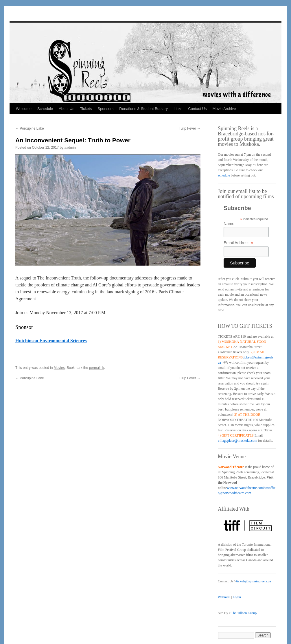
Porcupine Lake (30, 128)
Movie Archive (224, 109)
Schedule (45, 109)
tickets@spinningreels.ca (253, 581)
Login (237, 597)
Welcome (24, 109)
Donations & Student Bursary (143, 109)
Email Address (238, 243)
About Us (66, 109)
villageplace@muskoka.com (237, 441)
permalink (97, 368)
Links (178, 109)
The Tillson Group (244, 613)
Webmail (224, 597)
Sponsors (105, 109)
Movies (59, 368)
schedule (224, 175)
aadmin (70, 148)
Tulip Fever (190, 128)
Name (229, 224)
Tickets (86, 109)
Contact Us (197, 109)
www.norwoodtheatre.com (245, 488)
